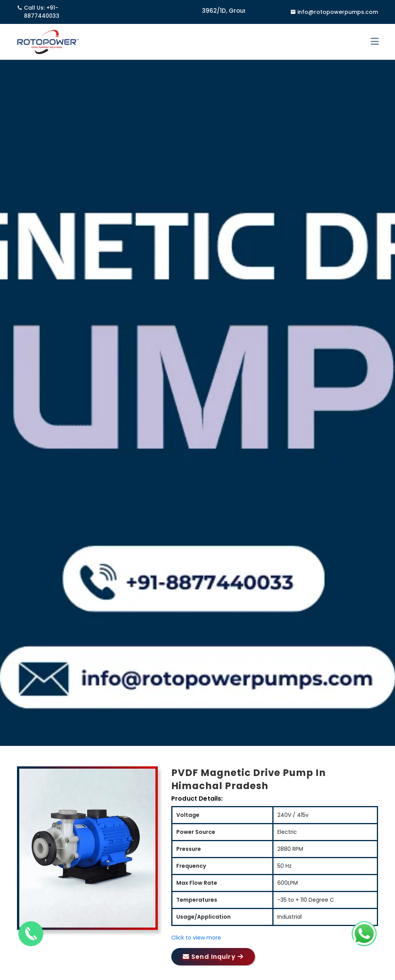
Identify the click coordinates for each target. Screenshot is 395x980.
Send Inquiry (213, 957)
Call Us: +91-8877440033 (38, 12)
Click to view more (196, 938)
